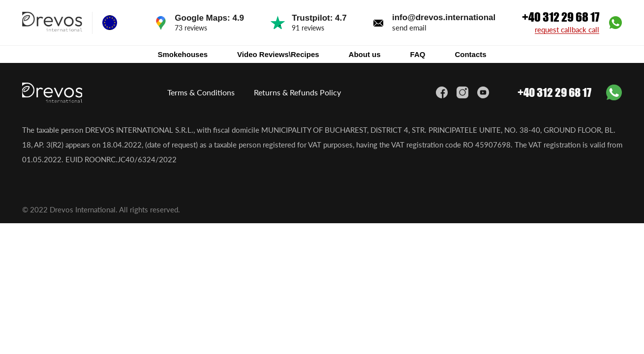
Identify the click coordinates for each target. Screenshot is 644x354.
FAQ (418, 54)
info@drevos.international (444, 17)
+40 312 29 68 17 (561, 17)
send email (409, 28)
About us (365, 54)
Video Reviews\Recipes (278, 54)
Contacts (470, 54)
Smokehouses (183, 54)
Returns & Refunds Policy (297, 92)
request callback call (567, 30)
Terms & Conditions (201, 92)
